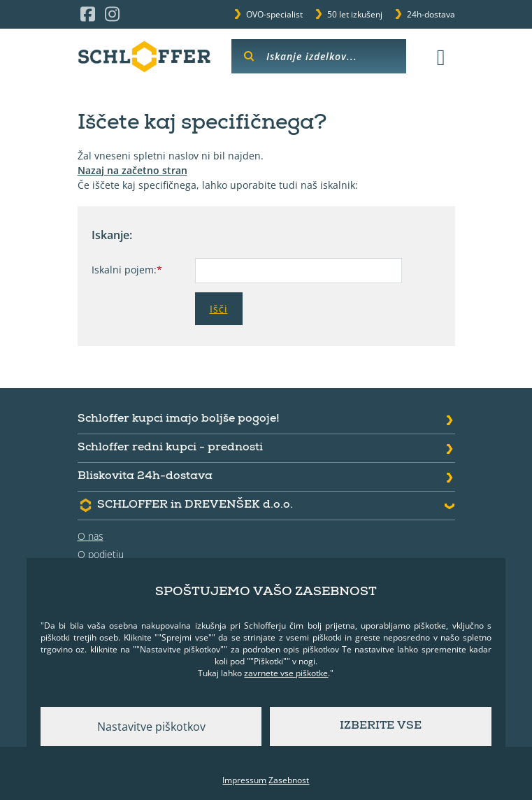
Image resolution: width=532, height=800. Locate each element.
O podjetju (101, 554)
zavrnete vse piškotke (286, 673)
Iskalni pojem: (127, 270)
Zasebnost (289, 780)
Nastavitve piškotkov (151, 727)
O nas (91, 536)
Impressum (244, 780)
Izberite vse (381, 727)
